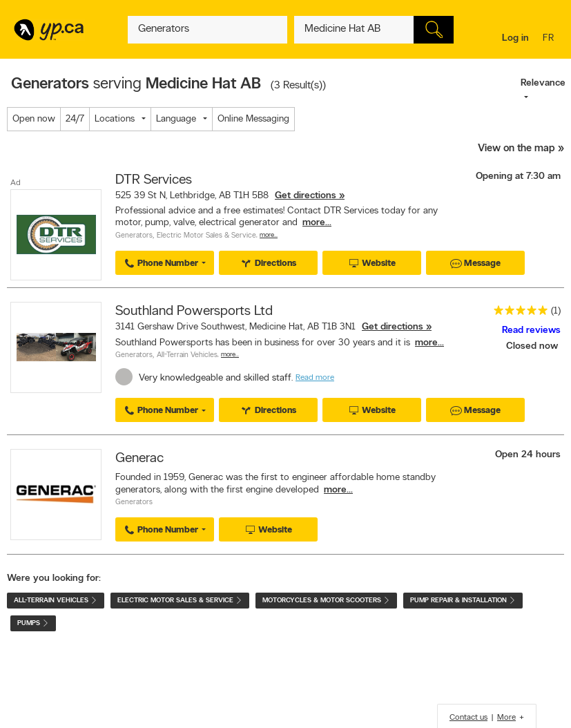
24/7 (75, 119)
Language (176, 119)
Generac (139, 459)
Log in (515, 38)
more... (317, 223)
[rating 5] (517, 313)
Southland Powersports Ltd (194, 312)
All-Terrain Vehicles (187, 355)
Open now (34, 119)
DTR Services (154, 180)
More (506, 718)
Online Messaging (253, 119)
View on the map (516, 149)
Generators (134, 236)
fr (550, 39)
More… (269, 235)
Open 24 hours (528, 455)
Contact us (468, 718)
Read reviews (531, 331)
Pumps (33, 623)
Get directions (306, 196)
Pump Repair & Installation (463, 601)
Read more (315, 378)
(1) (556, 311)
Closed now (533, 346)
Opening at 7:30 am (518, 176)
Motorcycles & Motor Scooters (326, 601)
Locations (115, 119)
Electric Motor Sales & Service (206, 236)
